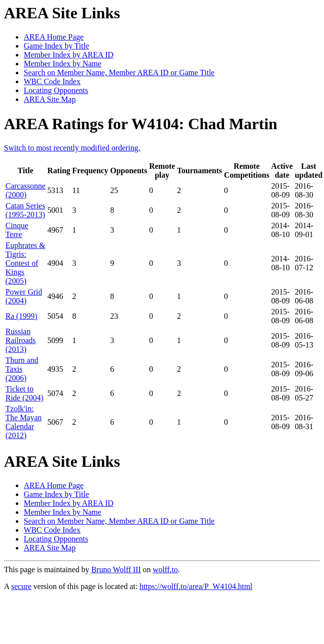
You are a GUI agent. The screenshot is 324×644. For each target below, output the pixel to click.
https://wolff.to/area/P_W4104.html (196, 586)
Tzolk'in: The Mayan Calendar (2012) (23, 422)
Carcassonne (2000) (25, 190)
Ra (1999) (21, 316)
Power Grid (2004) (24, 296)
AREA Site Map (50, 99)
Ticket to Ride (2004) (24, 393)
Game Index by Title (56, 46)
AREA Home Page (54, 37)
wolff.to (165, 570)
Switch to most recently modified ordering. (72, 148)
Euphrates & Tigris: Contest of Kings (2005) (25, 263)
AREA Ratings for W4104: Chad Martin (141, 124)
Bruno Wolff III (116, 570)
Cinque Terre (17, 230)
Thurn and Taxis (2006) (22, 369)
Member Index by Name (63, 64)
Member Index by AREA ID (69, 55)
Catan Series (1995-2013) (25, 210)
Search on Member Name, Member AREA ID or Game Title (119, 73)
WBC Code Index (52, 81)
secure (22, 586)
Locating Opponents (56, 90)
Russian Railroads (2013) (21, 340)
